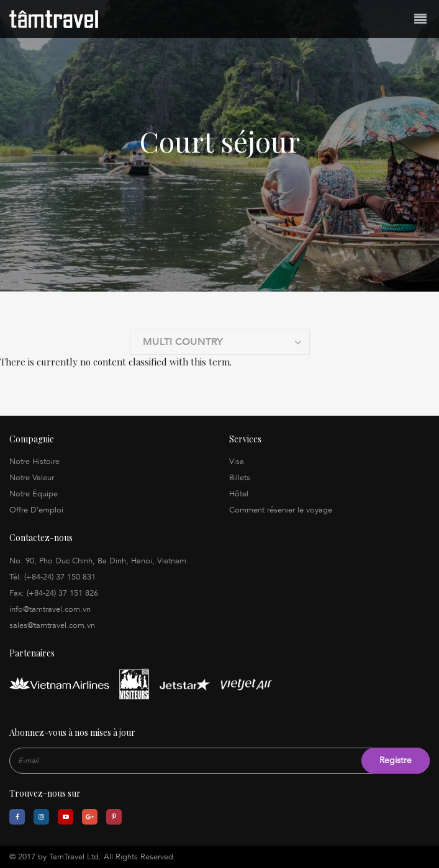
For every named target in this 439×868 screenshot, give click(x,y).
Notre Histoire (34, 462)
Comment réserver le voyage (281, 510)
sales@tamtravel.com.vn (52, 625)
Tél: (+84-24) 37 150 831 (52, 577)
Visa (237, 462)
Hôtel (239, 494)
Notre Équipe (34, 494)
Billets (240, 478)
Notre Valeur (32, 478)
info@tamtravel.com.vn (50, 609)
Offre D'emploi (36, 510)
